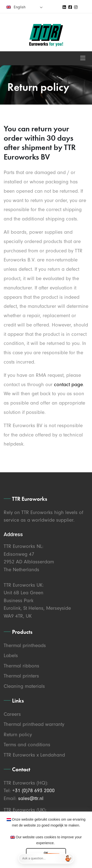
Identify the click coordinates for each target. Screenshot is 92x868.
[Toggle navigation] (83, 58)
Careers (12, 714)
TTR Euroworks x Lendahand (34, 755)
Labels (11, 655)
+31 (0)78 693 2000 (33, 790)
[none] (25, 7)
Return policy (18, 734)
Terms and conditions (27, 745)
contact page (68, 384)
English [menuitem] (20, 7)
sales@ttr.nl (31, 798)
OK (46, 853)
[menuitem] (25, 7)
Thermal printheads (25, 645)
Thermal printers (21, 676)
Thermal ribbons (21, 666)
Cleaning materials (24, 686)
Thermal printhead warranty (34, 724)
